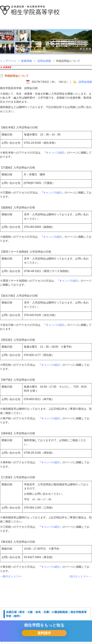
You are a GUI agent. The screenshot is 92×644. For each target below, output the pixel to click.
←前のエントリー (11, 576)
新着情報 (26, 61)
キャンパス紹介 (55, 153)
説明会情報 (44, 61)
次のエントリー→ (80, 576)
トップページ (8, 61)
